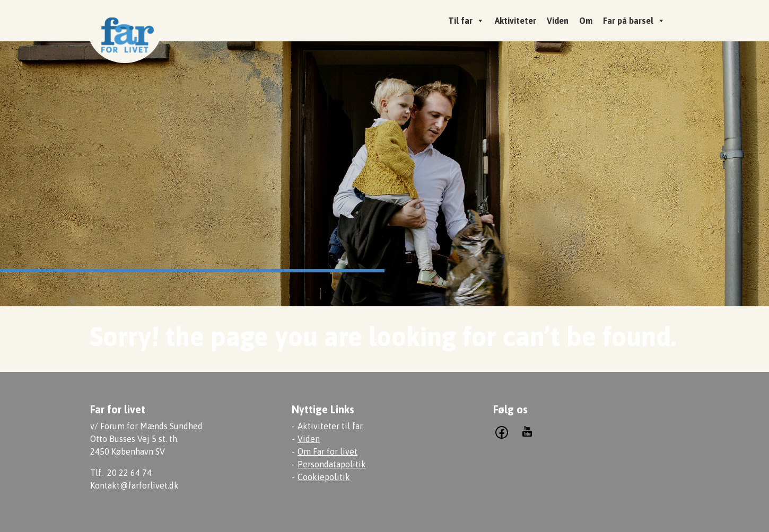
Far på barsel (634, 21)
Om (586, 21)
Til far (466, 21)
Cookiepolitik (324, 477)
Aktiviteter (515, 21)
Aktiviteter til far (330, 426)
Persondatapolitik (332, 464)
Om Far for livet (327, 451)
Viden (558, 21)
